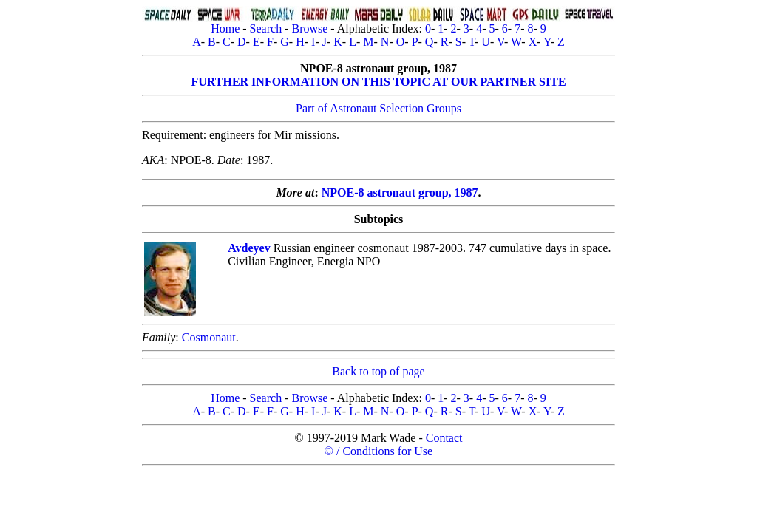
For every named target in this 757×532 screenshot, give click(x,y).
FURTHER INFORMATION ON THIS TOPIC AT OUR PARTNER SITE (378, 82)
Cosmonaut (209, 337)
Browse (309, 28)
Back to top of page (378, 371)
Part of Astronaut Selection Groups (378, 108)
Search (266, 28)
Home (225, 28)
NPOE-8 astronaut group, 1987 (400, 192)
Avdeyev (249, 248)
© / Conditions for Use (378, 451)
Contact (444, 438)
